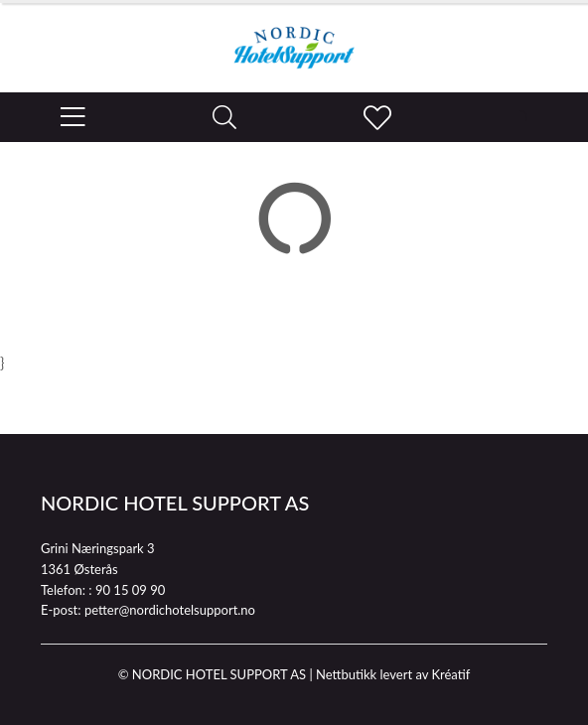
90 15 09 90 (130, 590)
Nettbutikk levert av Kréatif (393, 674)
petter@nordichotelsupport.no (170, 610)
